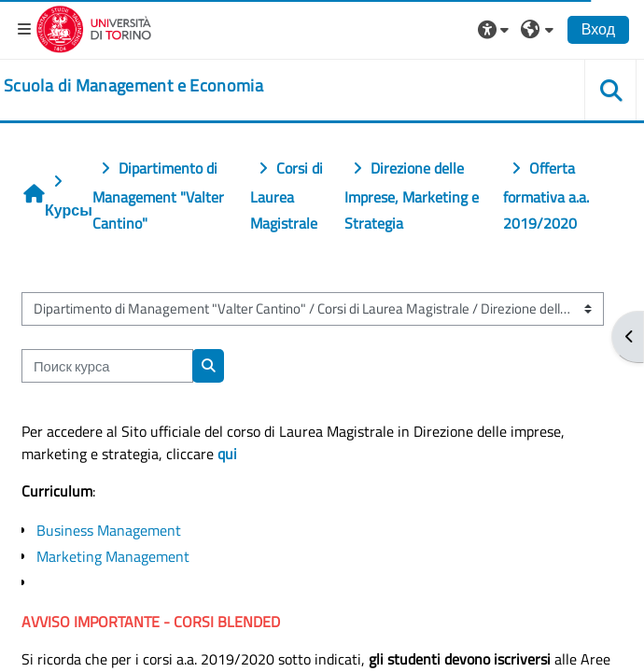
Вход (598, 29)
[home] (133, 86)
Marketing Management (113, 556)
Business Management (109, 530)
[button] (496, 29)
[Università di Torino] (94, 27)
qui (227, 454)
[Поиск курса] (107, 366)
